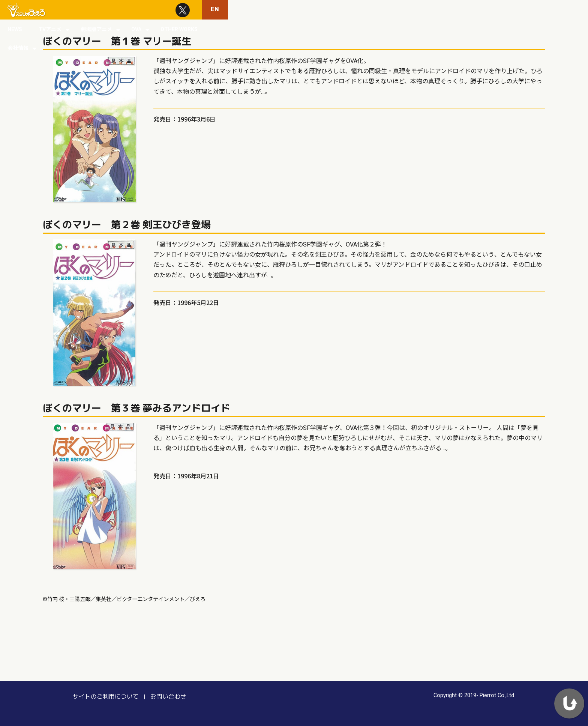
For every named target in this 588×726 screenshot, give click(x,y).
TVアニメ (333, 10)
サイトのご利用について (102, 696)
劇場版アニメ (379, 10)
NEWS (298, 10)
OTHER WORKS (462, 10)
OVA (419, 10)
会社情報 (507, 10)
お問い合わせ (158, 696)
